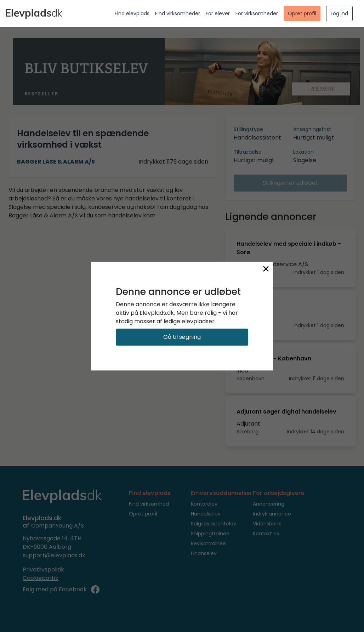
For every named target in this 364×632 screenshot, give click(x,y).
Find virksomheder (178, 13)
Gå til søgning (182, 337)
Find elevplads (132, 13)
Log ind (339, 13)
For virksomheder (257, 13)
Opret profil (302, 13)
